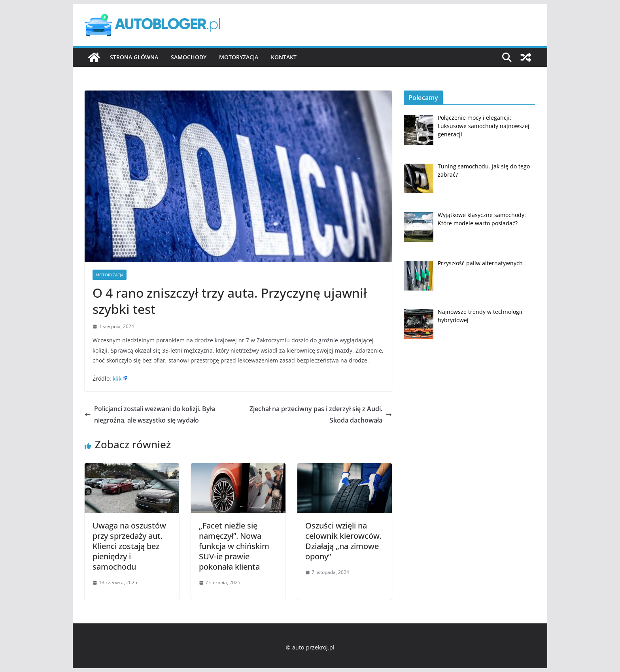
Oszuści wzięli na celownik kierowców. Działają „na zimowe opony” (343, 541)
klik (117, 378)
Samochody (189, 57)
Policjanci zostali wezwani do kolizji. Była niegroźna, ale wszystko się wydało (150, 414)
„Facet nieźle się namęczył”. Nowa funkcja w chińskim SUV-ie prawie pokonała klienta (234, 546)
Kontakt (284, 57)
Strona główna (134, 57)
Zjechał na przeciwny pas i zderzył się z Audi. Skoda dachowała (321, 414)
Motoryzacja (239, 57)
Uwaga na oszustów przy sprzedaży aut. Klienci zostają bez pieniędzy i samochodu (129, 546)
